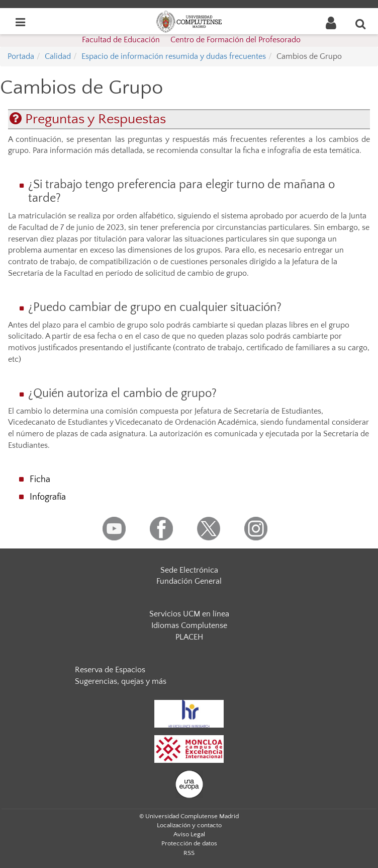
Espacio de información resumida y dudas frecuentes (174, 56)
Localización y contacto (189, 825)
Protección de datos (189, 843)
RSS (189, 853)
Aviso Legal (189, 834)
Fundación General (189, 581)
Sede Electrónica (189, 570)
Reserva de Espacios (110, 670)
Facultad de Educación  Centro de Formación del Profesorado (191, 40)
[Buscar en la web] (361, 24)
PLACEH (189, 637)
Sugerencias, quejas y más (121, 681)
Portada (21, 56)
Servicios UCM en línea (189, 614)
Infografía (48, 497)
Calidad (58, 56)
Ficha (40, 480)
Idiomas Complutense (189, 625)
